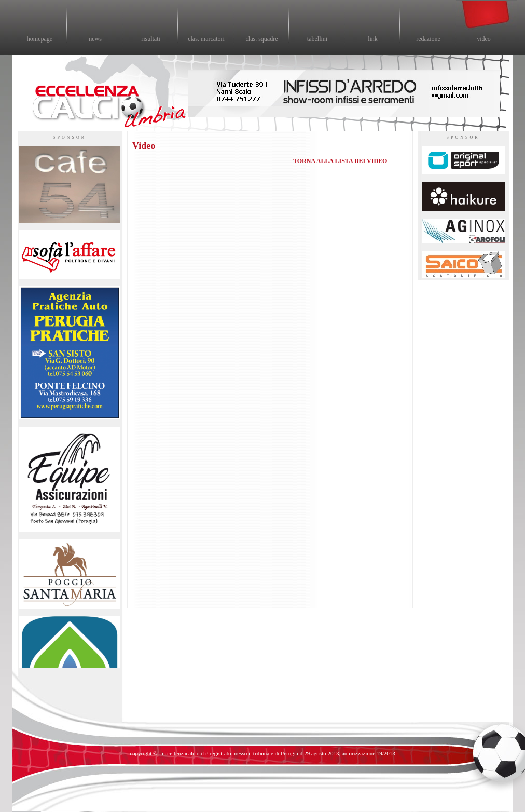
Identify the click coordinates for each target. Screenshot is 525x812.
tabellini (317, 39)
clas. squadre (262, 39)
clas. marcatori (206, 39)
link (373, 39)
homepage (40, 39)
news (95, 39)
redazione (428, 39)
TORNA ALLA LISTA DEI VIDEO (340, 161)
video (484, 39)
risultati (151, 39)
